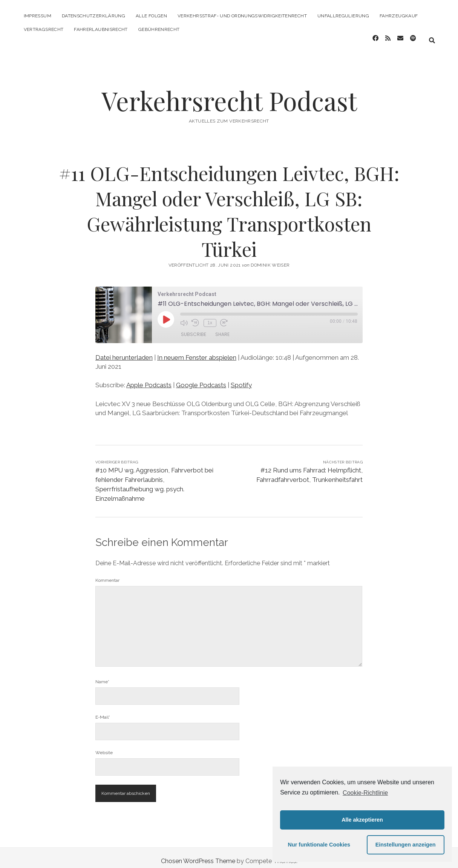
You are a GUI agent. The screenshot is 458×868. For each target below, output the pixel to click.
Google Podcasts (201, 378)
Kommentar (107, 574)
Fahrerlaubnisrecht (101, 29)
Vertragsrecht (44, 29)
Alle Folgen (151, 16)
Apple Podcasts (149, 378)
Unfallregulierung (343, 16)
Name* (102, 675)
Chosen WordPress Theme (198, 854)
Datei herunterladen (124, 351)
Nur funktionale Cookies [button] (319, 845)
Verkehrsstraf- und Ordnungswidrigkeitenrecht (242, 16)
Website (104, 746)
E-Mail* (103, 710)
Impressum (38, 16)
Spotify (241, 378)
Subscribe (194, 328)
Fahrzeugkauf (399, 16)
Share (222, 328)
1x (209, 316)
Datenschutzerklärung (93, 16)
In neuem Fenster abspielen (197, 351)
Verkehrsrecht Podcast (229, 94)
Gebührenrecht (159, 29)
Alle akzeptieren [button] (362, 820)
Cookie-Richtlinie (365, 793)
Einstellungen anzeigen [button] (406, 845)
